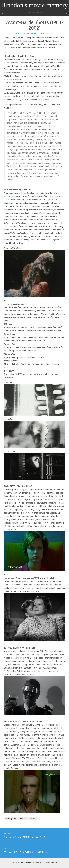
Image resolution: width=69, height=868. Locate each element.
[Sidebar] (3, 13)
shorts (33, 819)
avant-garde (11, 819)
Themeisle (53, 863)
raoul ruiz (23, 819)
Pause (7, 196)
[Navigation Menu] (66, 13)
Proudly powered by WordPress (23, 863)
